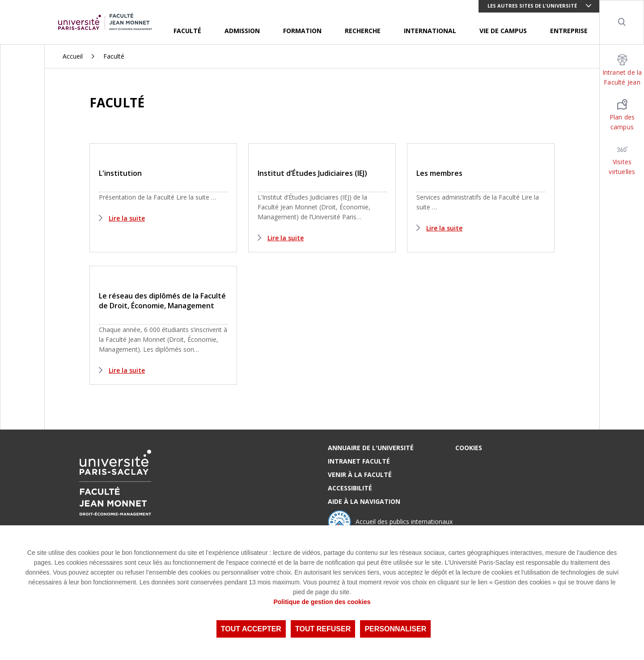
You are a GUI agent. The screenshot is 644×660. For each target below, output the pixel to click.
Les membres (439, 173)
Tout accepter (251, 629)
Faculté (187, 31)
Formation (302, 31)
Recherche (363, 31)
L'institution (120, 173)
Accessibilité (350, 488)
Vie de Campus (503, 31)
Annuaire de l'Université (371, 448)
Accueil (73, 56)
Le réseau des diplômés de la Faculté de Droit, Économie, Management (162, 301)
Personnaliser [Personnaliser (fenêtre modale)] (395, 629)
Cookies (469, 448)
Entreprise (569, 31)
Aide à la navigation (364, 501)
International (430, 31)
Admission (242, 31)
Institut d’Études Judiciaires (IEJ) (312, 173)
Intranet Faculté (359, 461)
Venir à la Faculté (360, 475)
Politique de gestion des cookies (322, 602)
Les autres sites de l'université (532, 6)
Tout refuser (323, 629)
